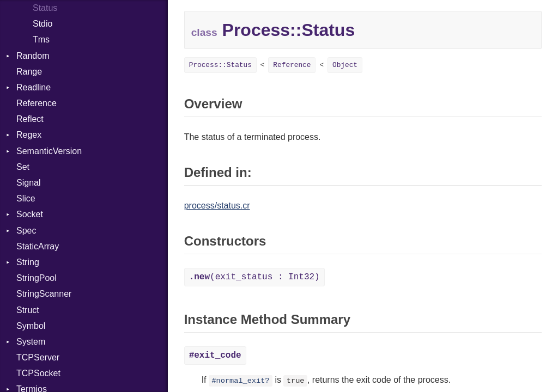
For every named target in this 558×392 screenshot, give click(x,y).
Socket (30, 214)
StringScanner (44, 294)
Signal (28, 183)
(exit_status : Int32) (254, 277)
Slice (26, 198)
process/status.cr (217, 206)
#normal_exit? (240, 381)
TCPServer (38, 357)
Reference (37, 103)
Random (33, 56)
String (28, 262)
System (31, 342)
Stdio (43, 24)
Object (345, 65)
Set (23, 167)
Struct (28, 310)
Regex (29, 135)
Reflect (30, 119)
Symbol (31, 326)
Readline (34, 87)
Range (29, 72)
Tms (41, 39)
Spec (26, 231)
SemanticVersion (49, 151)
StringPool (37, 278)
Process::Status (220, 65)
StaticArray (38, 246)
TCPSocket (38, 373)
